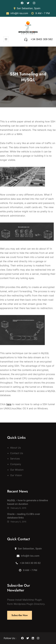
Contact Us (17, 453)
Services (15, 459)
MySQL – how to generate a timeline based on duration (28, 502)
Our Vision (16, 475)
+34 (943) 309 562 (42, 39)
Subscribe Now (20, 615)
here (9, 404)
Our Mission (17, 470)
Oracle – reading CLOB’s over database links (24, 516)
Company (16, 464)
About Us (15, 448)
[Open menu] (6, 39)
